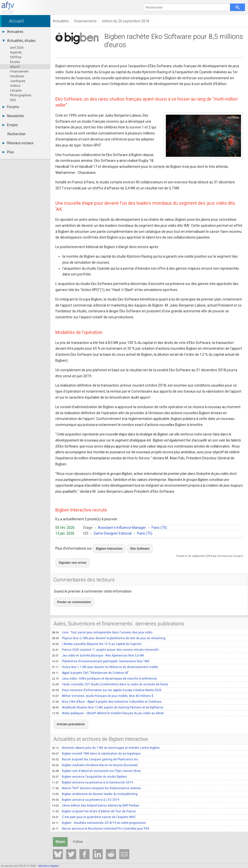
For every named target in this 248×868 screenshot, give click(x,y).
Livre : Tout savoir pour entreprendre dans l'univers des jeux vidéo (102, 624)
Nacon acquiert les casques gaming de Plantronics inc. (95, 748)
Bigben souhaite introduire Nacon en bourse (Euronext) (95, 754)
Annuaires (13, 32)
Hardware (17, 76)
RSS (13, 100)
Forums (11, 107)
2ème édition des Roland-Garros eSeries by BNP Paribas (96, 794)
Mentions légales (49, 866)
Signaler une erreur (70, 558)
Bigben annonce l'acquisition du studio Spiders (89, 765)
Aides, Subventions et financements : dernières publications (119, 615)
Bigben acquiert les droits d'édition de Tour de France (94, 800)
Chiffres (16, 57)
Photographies (21, 95)
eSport (15, 67)
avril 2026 (17, 48)
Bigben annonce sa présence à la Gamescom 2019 (92, 771)
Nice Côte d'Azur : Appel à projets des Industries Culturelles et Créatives (107, 693)
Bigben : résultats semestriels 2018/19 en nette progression (99, 811)
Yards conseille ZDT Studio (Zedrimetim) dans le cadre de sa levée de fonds (110, 676)
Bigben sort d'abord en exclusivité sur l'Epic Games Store (96, 759)
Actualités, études (19, 41)
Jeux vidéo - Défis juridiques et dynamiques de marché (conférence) (104, 670)
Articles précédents (68, 714)
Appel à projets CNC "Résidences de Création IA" (90, 664)
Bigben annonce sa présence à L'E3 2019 (86, 788)
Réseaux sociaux (18, 143)
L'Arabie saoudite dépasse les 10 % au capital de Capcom (97, 635)
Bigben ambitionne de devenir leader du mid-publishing (95, 782)
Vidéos (15, 86)
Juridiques (18, 81)
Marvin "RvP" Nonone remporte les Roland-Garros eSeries (96, 777)
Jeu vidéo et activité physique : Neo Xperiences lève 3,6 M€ (98, 647)
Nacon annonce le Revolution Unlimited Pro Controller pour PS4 (100, 817)
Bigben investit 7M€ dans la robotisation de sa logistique (96, 742)
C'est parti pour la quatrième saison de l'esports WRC (94, 806)
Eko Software (133, 547)
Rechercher (17, 134)
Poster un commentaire (71, 595)
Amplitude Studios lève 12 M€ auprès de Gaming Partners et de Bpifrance (108, 699)
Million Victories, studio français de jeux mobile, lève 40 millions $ (103, 687)
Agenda (16, 52)
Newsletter (13, 116)
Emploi (10, 125)
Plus (8, 152)
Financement (19, 71)
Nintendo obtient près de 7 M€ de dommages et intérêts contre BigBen (106, 736)
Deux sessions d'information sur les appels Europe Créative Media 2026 (107, 681)
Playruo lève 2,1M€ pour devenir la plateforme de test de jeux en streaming (109, 629)
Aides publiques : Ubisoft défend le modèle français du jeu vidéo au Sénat (108, 704)
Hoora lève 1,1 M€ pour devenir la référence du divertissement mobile (105, 658)
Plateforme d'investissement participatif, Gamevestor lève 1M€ (101, 653)
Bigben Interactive (107, 547)
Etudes (15, 62)
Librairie (16, 90)
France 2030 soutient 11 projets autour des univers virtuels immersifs (105, 641)
